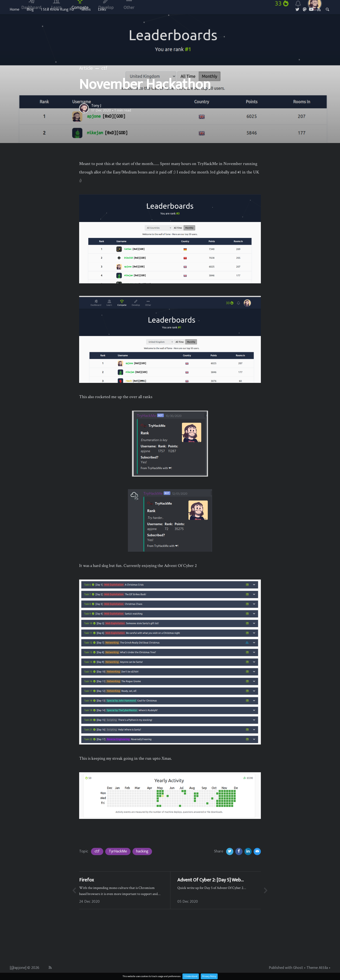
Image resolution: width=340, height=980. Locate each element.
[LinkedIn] (248, 851)
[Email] (257, 851)
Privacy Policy (209, 976)
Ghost (298, 968)
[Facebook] (239, 851)
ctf (97, 851)
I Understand (191, 976)
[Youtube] (311, 10)
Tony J (96, 106)
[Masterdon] (305, 10)
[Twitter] (298, 10)
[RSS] (319, 10)
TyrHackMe (118, 851)
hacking (142, 851)
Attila (323, 968)
